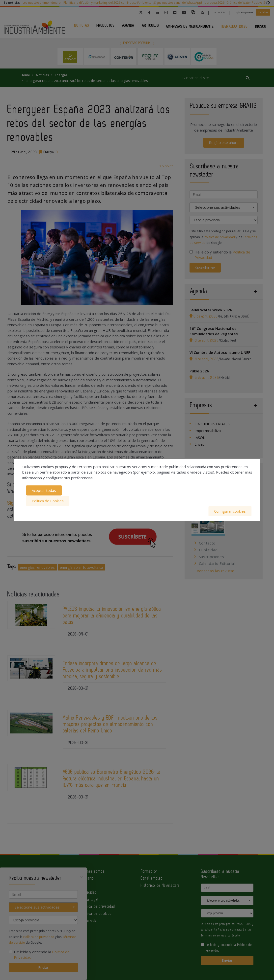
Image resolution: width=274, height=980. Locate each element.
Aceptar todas (44, 491)
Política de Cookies (48, 501)
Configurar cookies (230, 511)
